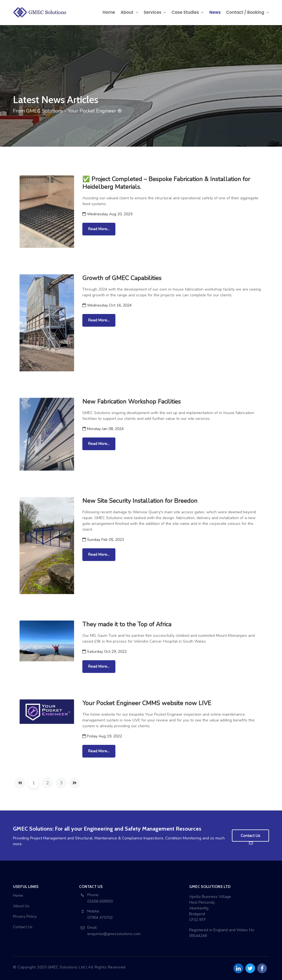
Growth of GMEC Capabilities (122, 278)
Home (109, 12)
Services (155, 12)
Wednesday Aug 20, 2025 (107, 214)
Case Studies (188, 12)
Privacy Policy (25, 916)
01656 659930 (100, 901)
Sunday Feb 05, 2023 (103, 540)
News (215, 12)
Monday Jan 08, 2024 (103, 429)
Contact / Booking (248, 12)
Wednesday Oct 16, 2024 (107, 305)
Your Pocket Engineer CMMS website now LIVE (147, 703)
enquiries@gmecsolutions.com (114, 934)
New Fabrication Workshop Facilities (131, 402)
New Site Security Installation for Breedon (140, 501)
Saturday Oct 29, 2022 (105, 652)
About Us (21, 906)
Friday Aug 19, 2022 (102, 736)
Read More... (99, 229)
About (129, 12)
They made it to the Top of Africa (127, 624)
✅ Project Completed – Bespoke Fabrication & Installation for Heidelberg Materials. (166, 183)
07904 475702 (100, 918)
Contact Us (23, 927)
